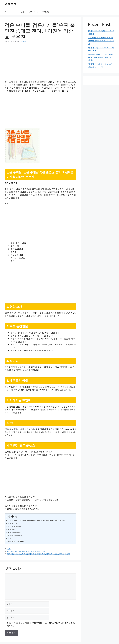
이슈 (15, 12)
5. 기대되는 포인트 (15, 535)
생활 (9, 549)
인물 (23, 12)
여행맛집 (46, 12)
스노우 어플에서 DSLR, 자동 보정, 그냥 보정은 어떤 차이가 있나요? (101, 57)
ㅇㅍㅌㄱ (10, 4)
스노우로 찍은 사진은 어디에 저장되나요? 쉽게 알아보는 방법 (101, 41)
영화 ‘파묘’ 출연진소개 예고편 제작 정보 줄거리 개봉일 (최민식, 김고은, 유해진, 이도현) (39, 554)
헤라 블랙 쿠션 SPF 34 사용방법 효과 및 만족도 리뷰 (26, 551)
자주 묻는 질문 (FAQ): (16, 541)
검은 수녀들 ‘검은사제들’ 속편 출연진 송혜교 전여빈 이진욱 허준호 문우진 (36, 520)
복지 (6, 12)
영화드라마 (33, 12)
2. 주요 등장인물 (14, 526)
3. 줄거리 (11, 529)
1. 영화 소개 (12, 523)
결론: (10, 538)
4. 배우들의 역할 (14, 532)
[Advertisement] (40, 63)
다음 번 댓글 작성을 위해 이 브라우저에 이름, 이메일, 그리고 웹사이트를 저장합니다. (41, 624)
